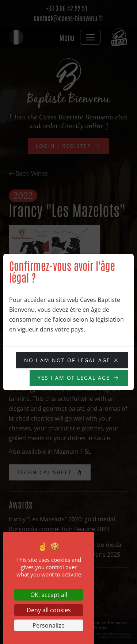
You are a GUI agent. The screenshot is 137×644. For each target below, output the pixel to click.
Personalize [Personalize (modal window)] (49, 625)
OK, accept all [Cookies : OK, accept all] (49, 595)
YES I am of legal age (74, 378)
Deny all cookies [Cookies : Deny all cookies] (49, 610)
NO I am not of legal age (67, 360)
